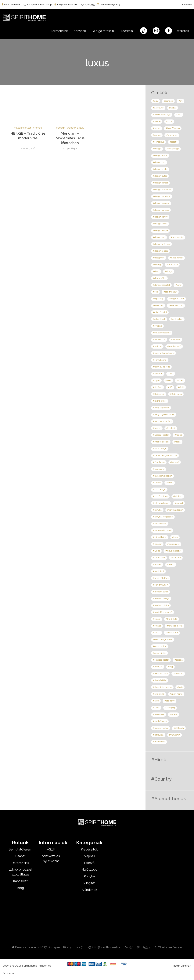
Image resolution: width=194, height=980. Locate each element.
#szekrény (169, 701)
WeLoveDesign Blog (109, 5)
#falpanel (176, 340)
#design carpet (160, 183)
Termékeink (59, 31)
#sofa (180, 687)
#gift (170, 387)
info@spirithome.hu (65, 5)
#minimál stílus (161, 578)
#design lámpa (160, 231)
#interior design (161, 442)
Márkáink (128, 31)
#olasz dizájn (160, 653)
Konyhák (80, 31)
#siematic (178, 674)
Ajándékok (89, 890)
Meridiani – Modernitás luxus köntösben (70, 138)
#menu (171, 565)
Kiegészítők (89, 849)
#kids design (159, 490)
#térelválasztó (160, 721)
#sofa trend (159, 694)
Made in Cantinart (181, 966)
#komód (179, 503)
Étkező (89, 863)
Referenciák (20, 863)
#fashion (157, 346)
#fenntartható (174, 346)
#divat (156, 271)
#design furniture (162, 196)
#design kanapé (161, 210)
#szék (156, 701)
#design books (160, 169)
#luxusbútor (159, 558)
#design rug (159, 237)
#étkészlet (158, 305)
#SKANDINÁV (160, 680)
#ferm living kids (161, 367)
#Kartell (157, 483)
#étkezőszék (159, 319)
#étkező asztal (176, 305)
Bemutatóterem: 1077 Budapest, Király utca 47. (27, 5)
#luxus (156, 551)
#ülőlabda (179, 728)
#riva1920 (158, 667)
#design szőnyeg (162, 244)
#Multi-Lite (172, 619)
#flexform (158, 374)
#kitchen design (161, 503)
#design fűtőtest (161, 203)
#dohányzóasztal (161, 285)
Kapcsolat (187, 5)
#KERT (170, 483)
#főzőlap (158, 387)
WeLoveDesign (169, 947)
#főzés (180, 380)
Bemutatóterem (20, 849)
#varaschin (175, 735)
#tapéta (174, 714)
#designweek (176, 258)
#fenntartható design (163, 353)
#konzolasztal (160, 524)
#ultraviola (158, 735)
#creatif (174, 142)
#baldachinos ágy (162, 115)
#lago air (157, 544)
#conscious (159, 142)
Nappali (89, 856)
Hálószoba (89, 869)
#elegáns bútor (22, 128)
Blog (20, 888)
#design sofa (177, 237)
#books (157, 128)
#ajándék (168, 101)
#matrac (157, 565)
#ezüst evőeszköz (162, 333)
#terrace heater (161, 728)
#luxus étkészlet (173, 551)
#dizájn (169, 271)
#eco (155, 292)
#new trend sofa (174, 626)
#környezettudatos (162, 530)
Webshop (183, 31)
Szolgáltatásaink (104, 31)
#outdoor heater (161, 660)
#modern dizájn (161, 605)
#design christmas (162, 190)
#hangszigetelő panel (164, 415)
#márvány (176, 558)
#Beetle (157, 121)
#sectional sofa (160, 674)
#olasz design (160, 646)
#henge (37, 128)
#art (180, 101)
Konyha (89, 876)
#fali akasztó (159, 340)
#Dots (178, 285)
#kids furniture (160, 496)
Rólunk (20, 843)
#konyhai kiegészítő (163, 517)
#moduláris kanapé (163, 612)
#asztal (173, 108)
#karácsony (159, 469)
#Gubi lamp (176, 394)
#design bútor (160, 176)
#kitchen (178, 496)
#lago (175, 537)
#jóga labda (159, 462)
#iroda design (160, 449)
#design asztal (75, 128)
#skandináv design (162, 687)
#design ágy (173, 149)
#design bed (159, 162)
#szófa (156, 708)
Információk (53, 843)
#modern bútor (161, 592)
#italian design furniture (165, 455)
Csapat (20, 856)
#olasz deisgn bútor (163, 639)
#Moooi (157, 619)
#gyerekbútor (160, 401)
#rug (170, 667)
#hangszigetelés (161, 408)
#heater (157, 428)
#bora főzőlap (173, 128)
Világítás (89, 883)
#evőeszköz (177, 319)
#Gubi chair (159, 394)
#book (169, 121)
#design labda (160, 224)
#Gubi (181, 387)
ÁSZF (51, 849)
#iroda (177, 442)
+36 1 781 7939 (87, 5)
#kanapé (175, 462)
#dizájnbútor (159, 278)
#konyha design (175, 510)
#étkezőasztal (160, 312)
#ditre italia (172, 265)
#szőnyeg (170, 708)
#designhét (159, 258)
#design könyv (160, 217)
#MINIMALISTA (161, 585)
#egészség (158, 299)
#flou (171, 374)
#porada (179, 660)
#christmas (172, 135)
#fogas (156, 380)
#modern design (161, 599)
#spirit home (176, 694)
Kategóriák (89, 843)
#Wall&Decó (159, 742)
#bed (179, 115)
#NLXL (157, 633)
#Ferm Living (160, 360)
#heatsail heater (161, 435)
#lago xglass (173, 544)
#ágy (156, 101)
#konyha (157, 510)
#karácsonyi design (163, 476)
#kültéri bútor (160, 537)
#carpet (157, 135)
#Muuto (157, 626)
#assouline (158, 108)
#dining (157, 265)
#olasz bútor (172, 633)
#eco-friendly (170, 292)
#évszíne (157, 326)
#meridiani (158, 571)
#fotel (168, 380)
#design (61, 128)
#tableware (159, 714)
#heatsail (171, 428)
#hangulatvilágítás (162, 421)
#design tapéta (160, 251)
